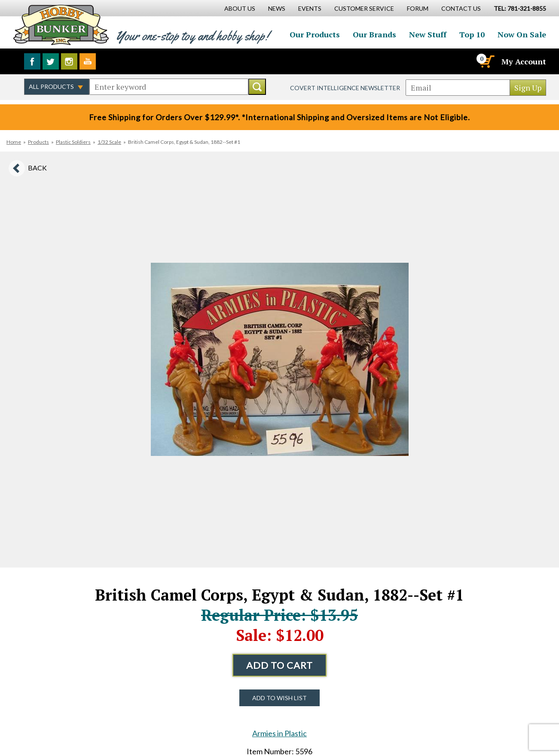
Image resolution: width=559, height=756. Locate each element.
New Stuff (428, 34)
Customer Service (364, 8)
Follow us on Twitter (51, 61)
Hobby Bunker (61, 25)
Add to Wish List (279, 698)
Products (38, 142)
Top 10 (472, 34)
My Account (524, 61)
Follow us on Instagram (69, 61)
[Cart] (486, 61)
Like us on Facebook (32, 61)
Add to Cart (279, 665)
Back (37, 168)
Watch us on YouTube (88, 61)
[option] (280, 360)
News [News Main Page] (277, 8)
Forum (418, 8)
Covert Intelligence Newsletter (345, 88)
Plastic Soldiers (73, 142)
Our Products (315, 34)
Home (14, 142)
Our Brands (374, 34)
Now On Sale (522, 34)
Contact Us (461, 8)
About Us (240, 8)
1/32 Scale (109, 142)
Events (310, 8)
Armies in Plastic (279, 733)
